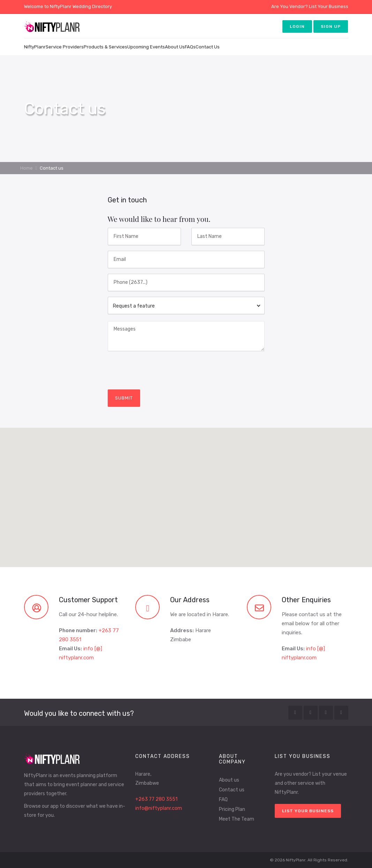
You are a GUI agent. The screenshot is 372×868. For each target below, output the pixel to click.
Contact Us (208, 47)
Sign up (331, 26)
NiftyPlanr (35, 47)
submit (124, 398)
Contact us (232, 790)
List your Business (308, 811)
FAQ (223, 800)
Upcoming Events (146, 47)
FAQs (190, 47)
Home (26, 168)
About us (229, 780)
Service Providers (65, 47)
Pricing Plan (232, 809)
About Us (175, 47)
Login (297, 26)
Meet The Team (237, 819)
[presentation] (161, 370)
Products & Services (105, 47)
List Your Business (329, 6)
